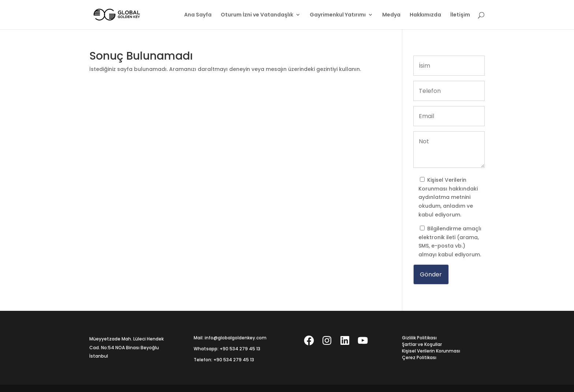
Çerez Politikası (419, 357)
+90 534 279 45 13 (240, 349)
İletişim (460, 15)
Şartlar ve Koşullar (422, 344)
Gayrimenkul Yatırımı (338, 15)
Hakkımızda (425, 15)
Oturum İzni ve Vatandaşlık (257, 15)
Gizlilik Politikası (419, 338)
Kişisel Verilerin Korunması (431, 351)
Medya (391, 15)
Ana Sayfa (198, 15)
